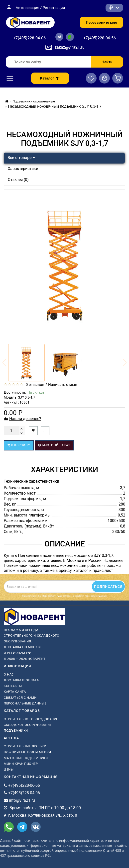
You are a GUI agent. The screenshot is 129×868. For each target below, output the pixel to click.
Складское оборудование (28, 725)
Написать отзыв (63, 385)
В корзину (19, 445)
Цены (9, 769)
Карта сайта (15, 692)
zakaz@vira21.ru (70, 47)
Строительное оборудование (31, 719)
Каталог (50, 78)
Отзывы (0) (18, 180)
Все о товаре (21, 158)
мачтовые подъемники (26, 758)
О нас (9, 674)
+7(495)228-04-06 (29, 38)
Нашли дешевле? (25, 419)
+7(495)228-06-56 (100, 38)
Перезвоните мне (101, 22)
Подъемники (16, 731)
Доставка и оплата (21, 680)
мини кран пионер (21, 764)
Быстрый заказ (54, 445)
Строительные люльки (25, 746)
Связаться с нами (20, 698)
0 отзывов (34, 385)
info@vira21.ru (22, 800)
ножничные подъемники (27, 752)
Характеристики (23, 169)
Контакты (13, 686)
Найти (107, 62)
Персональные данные (25, 703)
